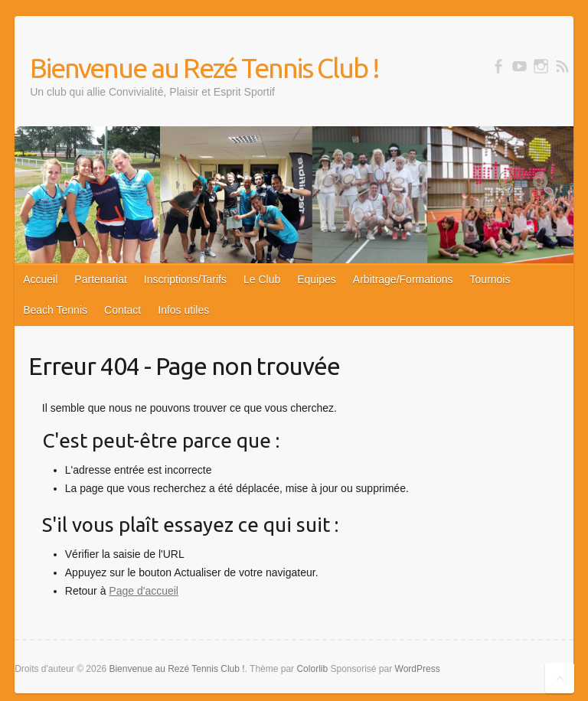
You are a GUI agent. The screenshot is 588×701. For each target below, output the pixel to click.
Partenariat (100, 279)
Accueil (40, 279)
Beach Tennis (55, 310)
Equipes (317, 279)
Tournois (490, 279)
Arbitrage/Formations (403, 279)
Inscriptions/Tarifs (185, 279)
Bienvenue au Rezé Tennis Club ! (204, 68)
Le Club (262, 279)
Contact (122, 310)
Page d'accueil (144, 591)
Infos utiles (183, 310)
